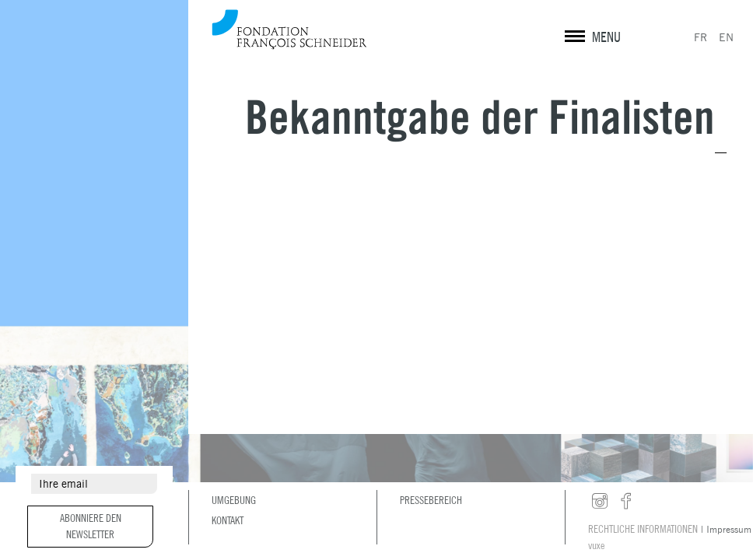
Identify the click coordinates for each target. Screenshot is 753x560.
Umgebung (234, 500)
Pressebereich (431, 500)
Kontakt (228, 520)
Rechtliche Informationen (643, 529)
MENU (606, 37)
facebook (626, 502)
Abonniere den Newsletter (91, 526)
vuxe (596, 545)
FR (700, 37)
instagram (600, 502)
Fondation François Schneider (289, 29)
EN (726, 37)
